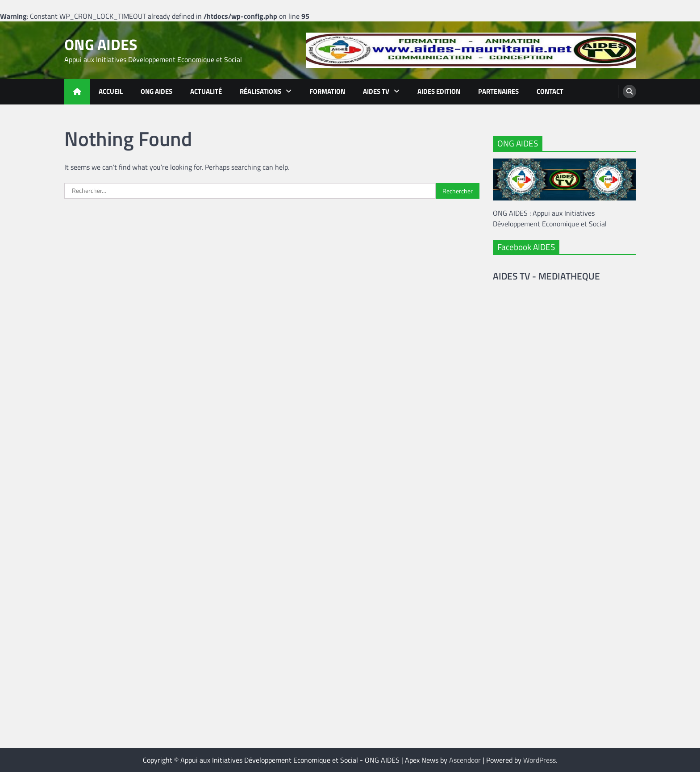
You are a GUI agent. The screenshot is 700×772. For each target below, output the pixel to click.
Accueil (111, 91)
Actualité (206, 91)
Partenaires (498, 91)
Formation (327, 91)
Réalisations (260, 91)
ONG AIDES (101, 44)
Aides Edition (439, 91)
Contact (550, 91)
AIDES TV (376, 91)
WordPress (540, 760)
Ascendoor (465, 760)
